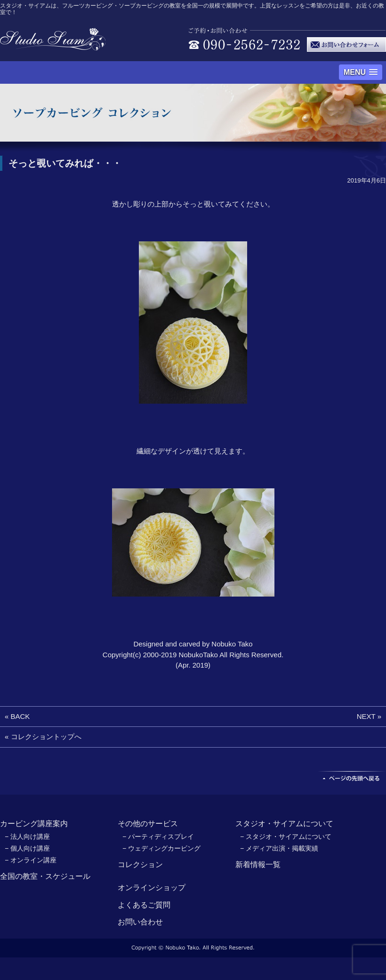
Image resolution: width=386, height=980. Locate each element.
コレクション (140, 864)
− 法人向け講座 (27, 837)
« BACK (17, 716)
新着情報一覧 (258, 864)
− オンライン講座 (31, 860)
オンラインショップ (152, 888)
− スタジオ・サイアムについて (286, 837)
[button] (361, 72)
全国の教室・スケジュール (45, 876)
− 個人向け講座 (27, 848)
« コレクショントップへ (43, 737)
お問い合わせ (140, 922)
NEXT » (369, 716)
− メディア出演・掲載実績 (279, 848)
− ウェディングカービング (161, 848)
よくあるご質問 (144, 905)
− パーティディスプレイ (158, 837)
